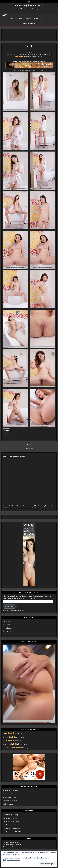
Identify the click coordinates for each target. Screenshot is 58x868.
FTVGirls (28, 19)
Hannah (5, 794)
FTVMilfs (37, 19)
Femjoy (20, 19)
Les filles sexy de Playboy (11, 821)
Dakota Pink (7, 744)
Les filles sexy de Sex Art (11, 825)
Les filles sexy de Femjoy (11, 815)
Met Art (45, 19)
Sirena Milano (7, 748)
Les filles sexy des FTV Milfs (12, 832)
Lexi (4, 734)
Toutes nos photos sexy (29, 23)
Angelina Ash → (29, 445)
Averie (5, 797)
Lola (4, 741)
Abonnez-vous (10, 606)
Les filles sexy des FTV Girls (12, 828)
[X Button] (29, 2)
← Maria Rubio (29, 448)
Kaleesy (5, 737)
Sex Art (5, 635)
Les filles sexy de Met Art (11, 818)
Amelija (29, 46)
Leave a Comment (32, 71)
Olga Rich (6, 790)
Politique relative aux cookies (12, 860)
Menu (7, 15)
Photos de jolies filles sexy (29, 5)
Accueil (12, 19)
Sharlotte (6, 801)
